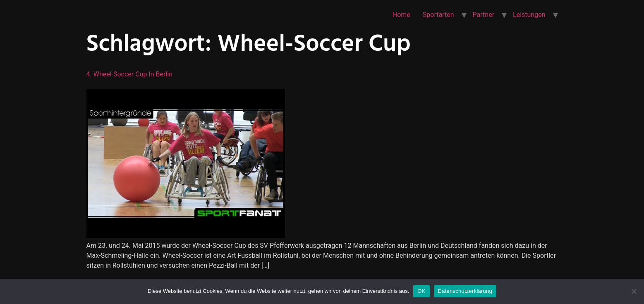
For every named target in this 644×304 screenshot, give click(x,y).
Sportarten (438, 15)
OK (421, 291)
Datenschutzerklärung (465, 291)
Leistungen (529, 15)
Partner (484, 15)
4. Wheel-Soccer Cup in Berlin (130, 74)
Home (401, 15)
